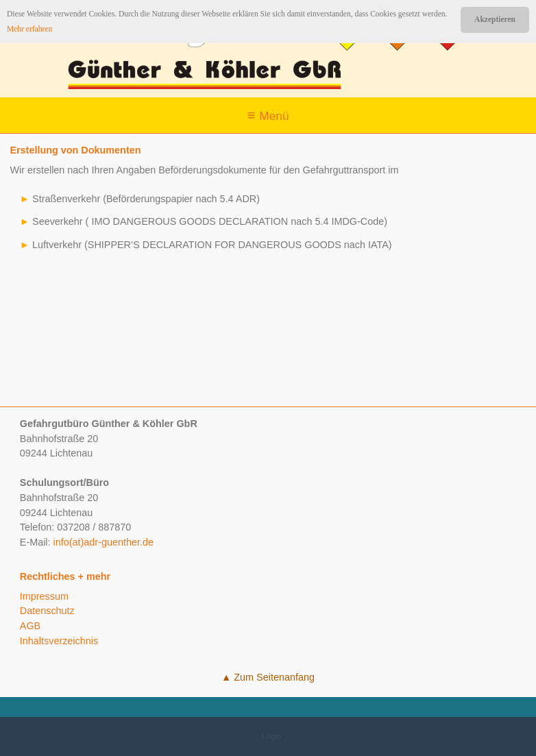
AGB (30, 626)
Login (271, 736)
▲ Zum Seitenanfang (268, 677)
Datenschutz (47, 611)
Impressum (44, 596)
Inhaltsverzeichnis (59, 641)
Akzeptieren (495, 19)
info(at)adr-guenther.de (103, 542)
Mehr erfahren (29, 29)
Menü (274, 116)
